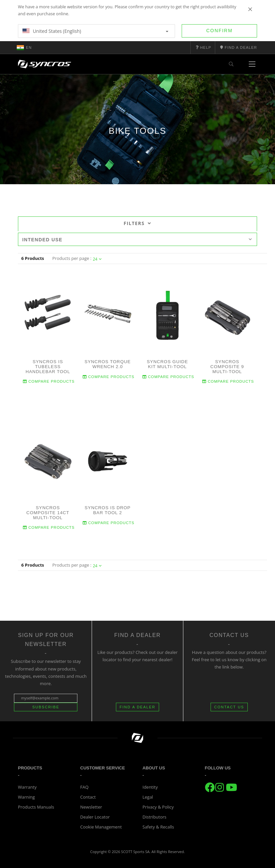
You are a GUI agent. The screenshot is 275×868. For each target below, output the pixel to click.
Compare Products (49, 382)
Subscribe (46, 707)
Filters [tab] (137, 223)
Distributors (154, 817)
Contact (88, 797)
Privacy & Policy (158, 807)
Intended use (137, 240)
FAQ (85, 787)
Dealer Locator (95, 817)
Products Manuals (36, 807)
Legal (148, 797)
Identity (150, 787)
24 (97, 259)
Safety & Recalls (158, 827)
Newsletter (91, 807)
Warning (26, 797)
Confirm (219, 31)
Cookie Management (101, 827)
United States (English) (95, 31)
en (24, 47)
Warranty (27, 787)
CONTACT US (229, 707)
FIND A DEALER (137, 707)
